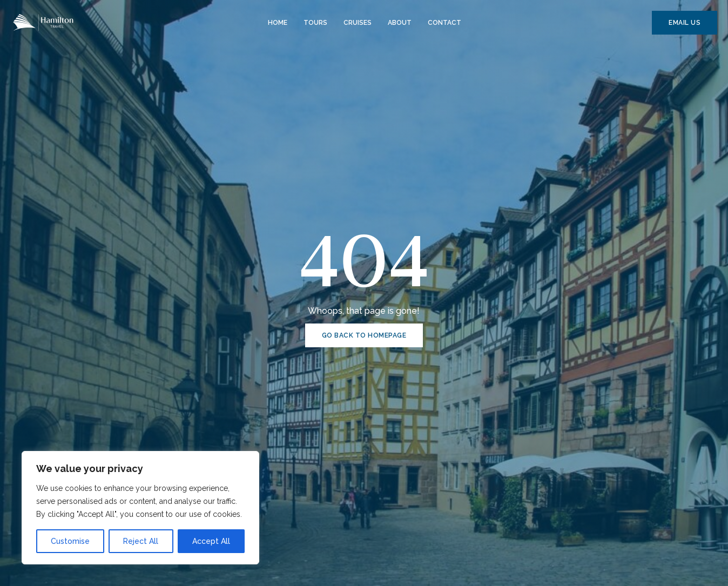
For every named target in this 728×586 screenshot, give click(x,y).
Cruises (358, 23)
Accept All (211, 541)
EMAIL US (685, 23)
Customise (70, 541)
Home (278, 23)
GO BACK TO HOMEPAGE (364, 335)
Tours (315, 23)
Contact (444, 23)
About (400, 23)
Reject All (141, 541)
